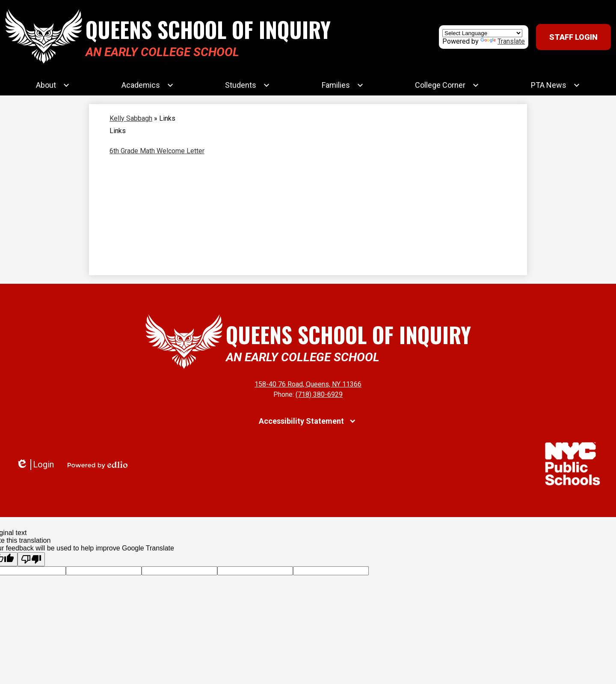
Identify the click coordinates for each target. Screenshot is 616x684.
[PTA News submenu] (555, 85)
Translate (503, 41)
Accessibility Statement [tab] (301, 421)
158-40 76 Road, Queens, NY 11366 (308, 384)
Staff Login (573, 37)
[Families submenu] (343, 85)
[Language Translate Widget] (482, 33)
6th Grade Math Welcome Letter (157, 151)
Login (35, 465)
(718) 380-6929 (319, 394)
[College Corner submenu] (447, 85)
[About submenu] (53, 85)
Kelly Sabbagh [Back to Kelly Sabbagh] (131, 118)
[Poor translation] (31, 559)
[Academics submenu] (148, 85)
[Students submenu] (247, 85)
